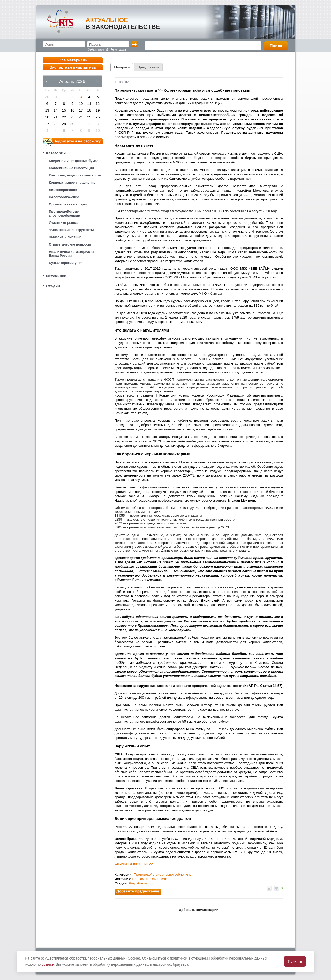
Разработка (138, 883)
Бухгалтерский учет (65, 263)
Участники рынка (63, 223)
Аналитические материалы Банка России (72, 254)
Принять (295, 961)
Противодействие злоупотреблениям (65, 213)
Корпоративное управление (72, 182)
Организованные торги (68, 204)
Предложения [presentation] (148, 67)
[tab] (122, 67)
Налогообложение (64, 197)
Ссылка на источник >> (134, 864)
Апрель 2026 (72, 81)
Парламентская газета (150, 879)
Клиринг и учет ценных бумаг (73, 161)
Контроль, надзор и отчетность (75, 175)
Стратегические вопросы (70, 244)
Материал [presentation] (122, 67)
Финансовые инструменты (71, 230)
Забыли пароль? (98, 50)
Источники (56, 276)
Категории (56, 153)
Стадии (53, 286)
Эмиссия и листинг (65, 237)
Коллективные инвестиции (71, 168)
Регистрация (118, 50)
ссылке (48, 964)
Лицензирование (63, 190)
